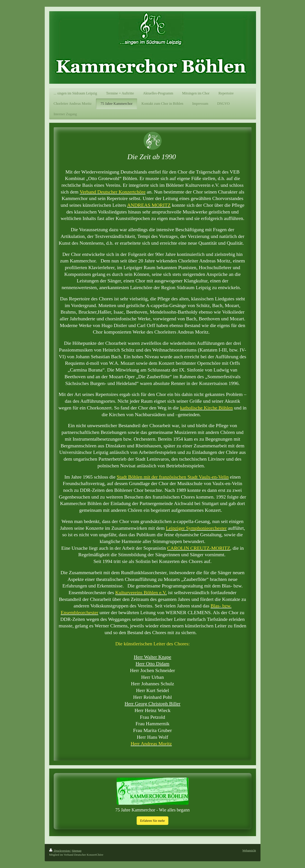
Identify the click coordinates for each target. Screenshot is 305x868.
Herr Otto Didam (152, 664)
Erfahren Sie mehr (153, 821)
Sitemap (77, 851)
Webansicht (249, 850)
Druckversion (60, 851)
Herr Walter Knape (152, 657)
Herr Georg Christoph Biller (152, 704)
